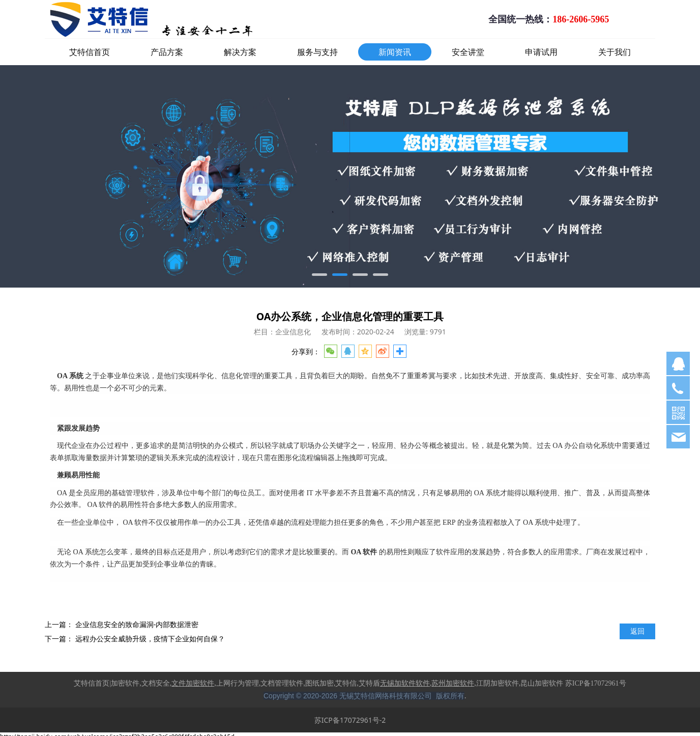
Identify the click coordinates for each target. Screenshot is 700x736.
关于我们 (615, 52)
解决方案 (240, 52)
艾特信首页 (90, 52)
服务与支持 (317, 52)
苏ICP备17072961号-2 (350, 720)
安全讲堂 (468, 52)
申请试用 (541, 52)
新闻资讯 (395, 52)
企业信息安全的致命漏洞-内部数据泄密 (137, 624)
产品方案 (167, 52)
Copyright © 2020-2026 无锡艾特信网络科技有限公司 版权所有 (364, 696)
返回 (637, 631)
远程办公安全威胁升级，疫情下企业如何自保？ (150, 639)
